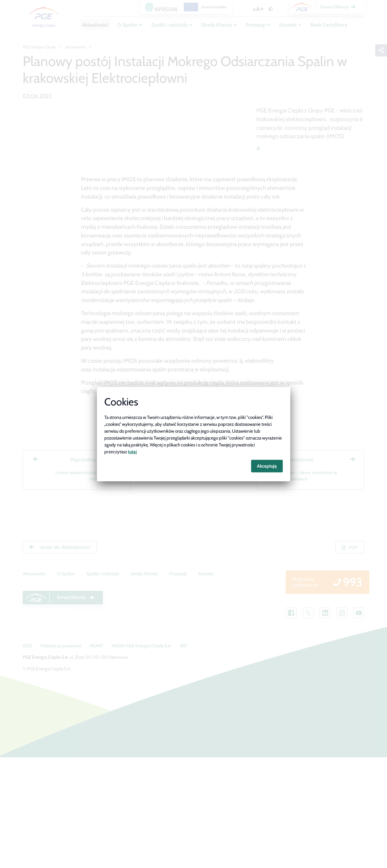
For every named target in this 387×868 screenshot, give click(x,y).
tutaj (132, 451)
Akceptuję (267, 466)
